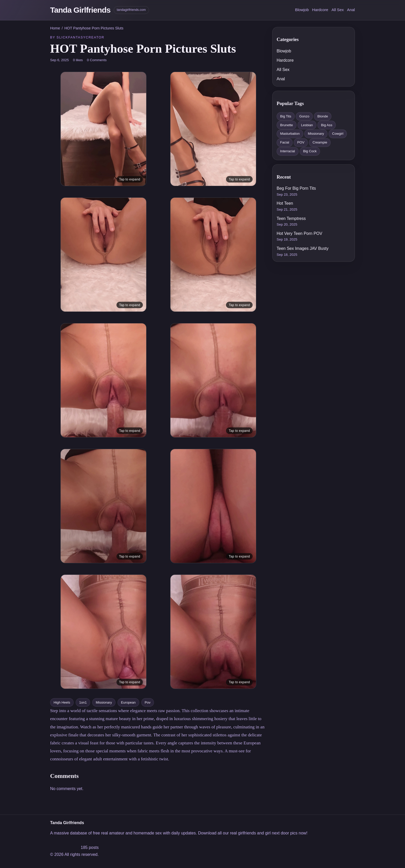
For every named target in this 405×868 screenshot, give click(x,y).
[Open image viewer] (103, 129)
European (128, 702)
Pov (148, 702)
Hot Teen (285, 204)
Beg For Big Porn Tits (296, 189)
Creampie (320, 143)
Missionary (104, 702)
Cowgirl (338, 134)
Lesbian (307, 125)
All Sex (338, 10)
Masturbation (290, 134)
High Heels (62, 702)
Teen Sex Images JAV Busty (303, 248)
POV (301, 143)
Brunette (286, 125)
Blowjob (302, 10)
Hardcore (320, 10)
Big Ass (327, 125)
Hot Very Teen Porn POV (299, 233)
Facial (285, 143)
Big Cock (310, 151)
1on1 (83, 702)
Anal (351, 10)
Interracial (287, 151)
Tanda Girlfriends (80, 10)
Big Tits (286, 116)
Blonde (323, 116)
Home (55, 28)
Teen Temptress (291, 218)
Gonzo (304, 116)
